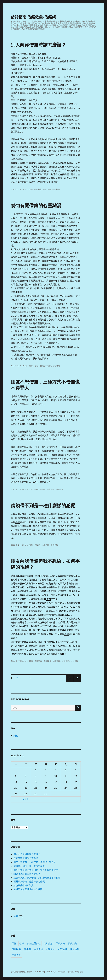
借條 (31, 366)
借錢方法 (47, 189)
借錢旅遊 (56, 189)
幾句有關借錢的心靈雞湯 (36, 206)
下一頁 (76, 682)
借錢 (37, 61)
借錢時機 (16, 949)
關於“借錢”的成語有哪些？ (27, 874)
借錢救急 (38, 189)
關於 (16, 736)
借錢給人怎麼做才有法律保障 (28, 889)
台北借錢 (51, 489)
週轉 (22, 622)
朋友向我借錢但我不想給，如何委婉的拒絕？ (36, 870)
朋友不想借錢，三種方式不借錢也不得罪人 (35, 862)
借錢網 (37, 545)
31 (30, 679)
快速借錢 (54, 545)
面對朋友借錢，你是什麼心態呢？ (30, 881)
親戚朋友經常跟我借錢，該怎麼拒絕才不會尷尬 (37, 878)
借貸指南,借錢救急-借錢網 (33, 17)
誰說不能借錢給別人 (24, 885)
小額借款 (65, 661)
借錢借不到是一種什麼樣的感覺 (43, 506)
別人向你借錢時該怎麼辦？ (38, 45)
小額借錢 (60, 489)
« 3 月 (26, 799)
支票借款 (16, 955)
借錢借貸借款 (46, 366)
